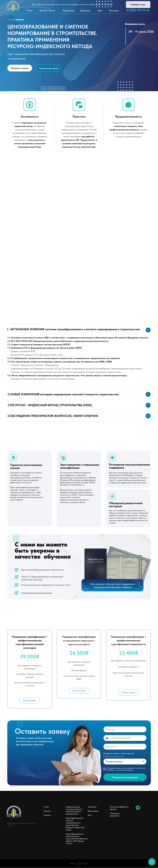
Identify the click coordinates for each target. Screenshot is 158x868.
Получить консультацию (125, 777)
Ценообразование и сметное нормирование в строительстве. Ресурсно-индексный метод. (75, 824)
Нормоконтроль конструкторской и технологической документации (74, 810)
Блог (90, 815)
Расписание (93, 811)
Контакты (92, 807)
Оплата (47, 815)
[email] (125, 747)
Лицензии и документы (115, 815)
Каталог (47, 811)
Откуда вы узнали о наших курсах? (119, 753)
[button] (138, 5)
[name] (125, 729)
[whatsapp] (138, 809)
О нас (46, 807)
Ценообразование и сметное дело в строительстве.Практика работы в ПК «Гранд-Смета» (77, 839)
